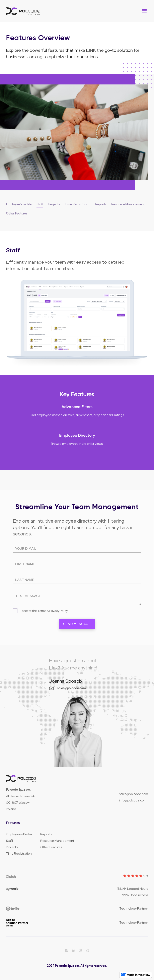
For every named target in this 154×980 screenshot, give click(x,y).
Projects (12, 847)
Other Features (51, 847)
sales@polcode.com (134, 794)
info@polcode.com (133, 800)
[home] (23, 11)
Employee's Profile (19, 834)
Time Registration (19, 854)
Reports (46, 834)
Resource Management (57, 841)
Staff (10, 841)
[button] (144, 11)
